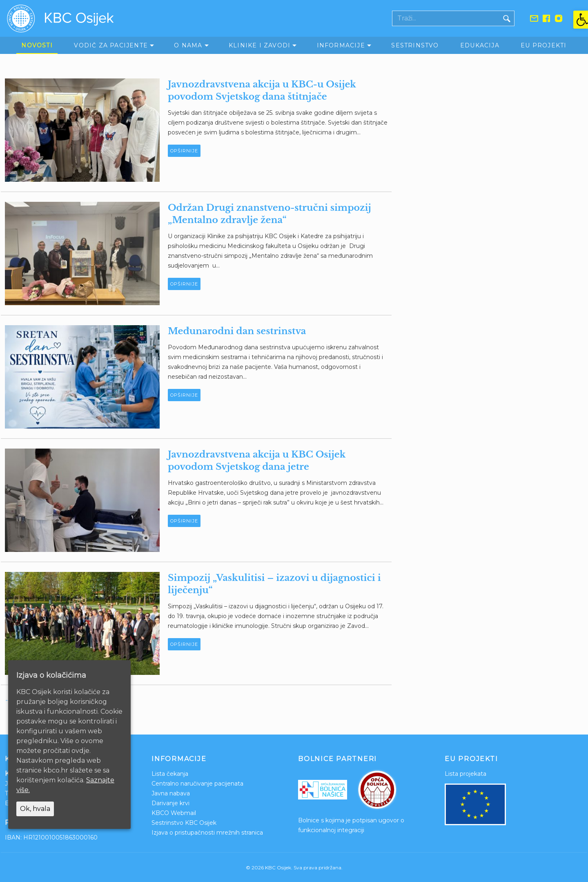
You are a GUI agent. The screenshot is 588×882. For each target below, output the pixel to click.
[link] (581, 20)
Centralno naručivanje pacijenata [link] (197, 784)
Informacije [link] (341, 45)
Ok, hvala (35, 809)
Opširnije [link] (184, 151)
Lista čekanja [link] (170, 774)
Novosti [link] (37, 45)
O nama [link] (188, 45)
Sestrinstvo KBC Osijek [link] (184, 823)
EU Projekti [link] (543, 45)
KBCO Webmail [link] (174, 813)
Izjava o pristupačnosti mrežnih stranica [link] (207, 833)
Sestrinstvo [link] (415, 45)
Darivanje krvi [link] (170, 803)
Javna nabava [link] (171, 793)
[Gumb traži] (507, 18)
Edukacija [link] (480, 45)
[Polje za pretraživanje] (446, 18)
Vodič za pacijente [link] (111, 45)
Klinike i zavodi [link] (259, 45)
